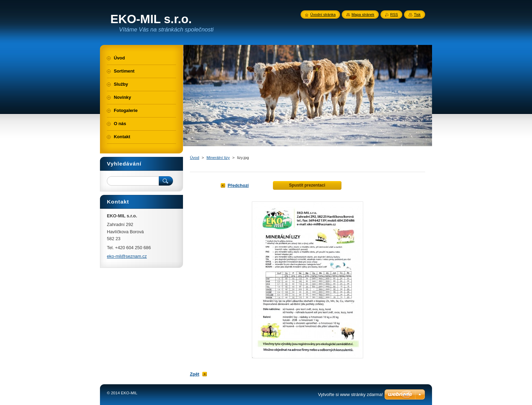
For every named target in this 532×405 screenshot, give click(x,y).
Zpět (195, 374)
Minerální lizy (218, 158)
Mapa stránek (363, 15)
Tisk (417, 15)
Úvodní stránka (323, 15)
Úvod (195, 158)
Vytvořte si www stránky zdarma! (350, 394)
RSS (394, 15)
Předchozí (238, 185)
